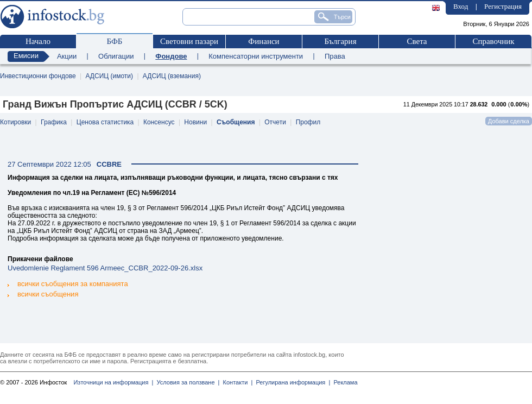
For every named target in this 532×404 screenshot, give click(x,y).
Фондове (171, 56)
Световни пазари (189, 41)
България (340, 41)
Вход (461, 6)
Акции (67, 56)
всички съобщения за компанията (68, 284)
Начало (38, 41)
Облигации (116, 56)
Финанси (264, 41)
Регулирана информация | (291, 382)
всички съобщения (43, 293)
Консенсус (159, 122)
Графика (54, 122)
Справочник (493, 41)
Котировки (15, 122)
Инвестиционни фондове (38, 76)
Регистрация (503, 6)
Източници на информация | (113, 382)
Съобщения (236, 122)
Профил (308, 122)
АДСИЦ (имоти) (109, 76)
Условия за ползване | (186, 382)
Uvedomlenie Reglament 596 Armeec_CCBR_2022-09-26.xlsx (105, 268)
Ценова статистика (105, 122)
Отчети (275, 122)
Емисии (26, 56)
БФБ (115, 41)
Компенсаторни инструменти (256, 56)
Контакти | (236, 382)
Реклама (344, 382)
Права (335, 56)
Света (417, 41)
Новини (195, 122)
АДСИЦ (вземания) (172, 76)
